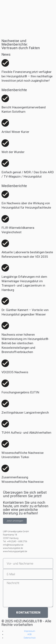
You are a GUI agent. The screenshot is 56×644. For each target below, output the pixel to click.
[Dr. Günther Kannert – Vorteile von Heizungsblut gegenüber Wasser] (5, 301)
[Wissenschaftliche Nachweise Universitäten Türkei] (5, 444)
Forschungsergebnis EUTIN (20, 392)
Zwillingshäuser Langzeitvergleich (25, 413)
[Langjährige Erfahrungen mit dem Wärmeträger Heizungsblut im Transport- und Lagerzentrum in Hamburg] (5, 268)
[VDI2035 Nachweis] (5, 363)
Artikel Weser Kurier (15, 132)
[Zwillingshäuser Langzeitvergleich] (5, 404)
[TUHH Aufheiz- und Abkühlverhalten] (5, 424)
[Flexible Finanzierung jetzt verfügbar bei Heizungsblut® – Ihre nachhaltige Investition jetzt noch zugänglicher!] (5, 63)
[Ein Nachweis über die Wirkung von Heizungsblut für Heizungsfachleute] (5, 194)
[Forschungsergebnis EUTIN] (5, 383)
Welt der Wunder (13, 152)
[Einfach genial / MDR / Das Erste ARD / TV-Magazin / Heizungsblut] (5, 163)
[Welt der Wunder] (5, 143)
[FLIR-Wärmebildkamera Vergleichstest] (5, 219)
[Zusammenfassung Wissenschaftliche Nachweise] (5, 468)
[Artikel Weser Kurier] (5, 123)
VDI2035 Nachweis (15, 372)
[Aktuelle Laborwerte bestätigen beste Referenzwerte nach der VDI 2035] (5, 243)
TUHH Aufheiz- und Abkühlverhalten (26, 433)
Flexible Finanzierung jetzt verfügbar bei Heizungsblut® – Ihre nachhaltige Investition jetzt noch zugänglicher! (27, 76)
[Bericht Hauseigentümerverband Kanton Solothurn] (5, 98)
